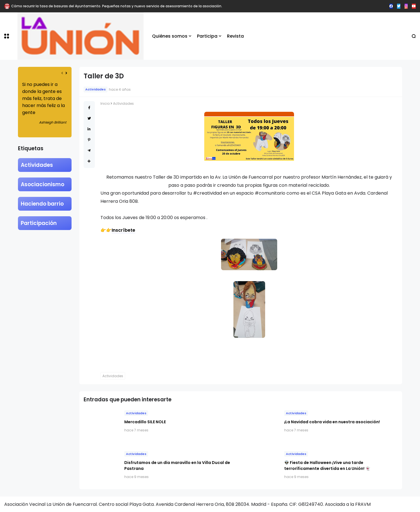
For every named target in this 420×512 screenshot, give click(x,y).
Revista (235, 36)
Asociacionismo (43, 184)
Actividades (37, 165)
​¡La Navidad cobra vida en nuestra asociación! (332, 422)
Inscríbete (123, 230)
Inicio (105, 103)
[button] (7, 36)
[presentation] (62, 73)
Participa (207, 36)
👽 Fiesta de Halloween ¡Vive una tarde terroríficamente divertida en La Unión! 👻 (327, 466)
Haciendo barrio (42, 204)
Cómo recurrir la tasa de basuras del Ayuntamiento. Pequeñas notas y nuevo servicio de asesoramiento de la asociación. (117, 6)
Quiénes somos (170, 36)
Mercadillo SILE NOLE (145, 422)
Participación (39, 223)
